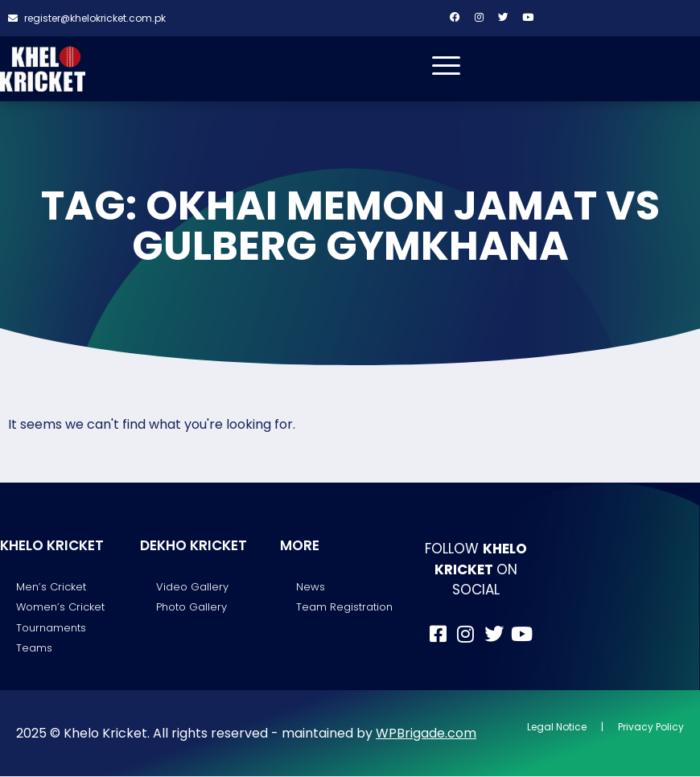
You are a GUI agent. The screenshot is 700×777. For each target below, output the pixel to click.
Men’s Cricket (51, 588)
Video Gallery (192, 588)
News (311, 588)
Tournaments (51, 628)
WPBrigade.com (426, 733)
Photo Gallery (191, 608)
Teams (34, 649)
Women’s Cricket (60, 608)
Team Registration (344, 608)
